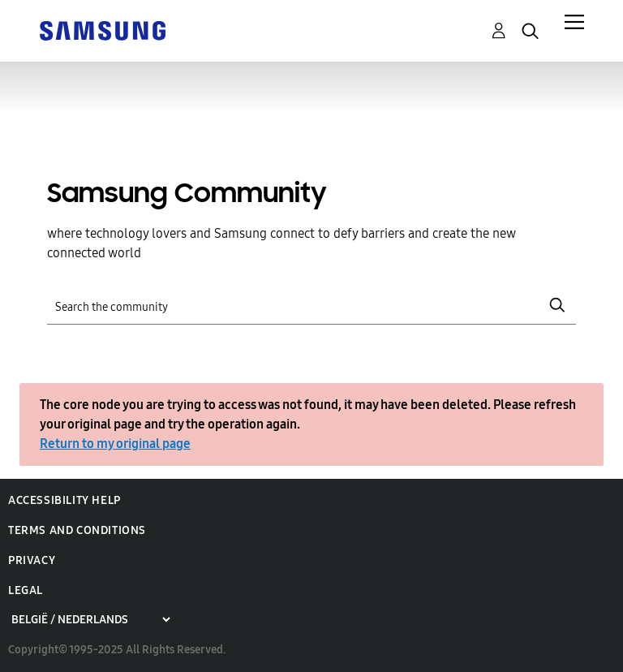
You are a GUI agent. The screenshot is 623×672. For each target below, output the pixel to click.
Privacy (32, 560)
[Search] (311, 306)
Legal (26, 590)
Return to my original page (115, 444)
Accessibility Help (64, 500)
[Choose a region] (90, 620)
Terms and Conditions (77, 530)
